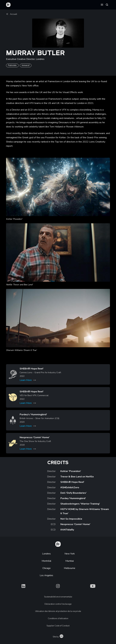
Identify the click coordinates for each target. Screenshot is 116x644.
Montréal (46, 561)
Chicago (47, 568)
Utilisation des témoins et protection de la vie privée (58, 611)
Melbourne (70, 568)
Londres (46, 554)
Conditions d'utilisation (58, 619)
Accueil (12, 14)
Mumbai (70, 561)
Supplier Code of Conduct (58, 626)
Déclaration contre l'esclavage (58, 604)
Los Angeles (46, 575)
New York (70, 554)
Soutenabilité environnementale (58, 597)
